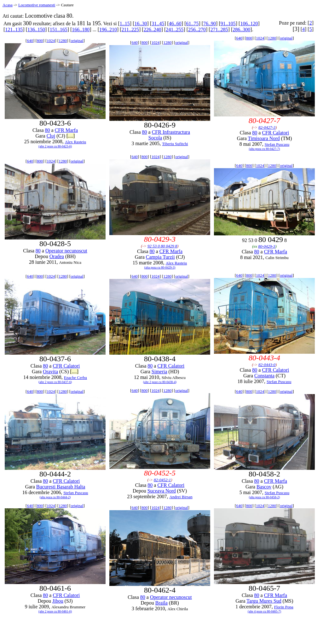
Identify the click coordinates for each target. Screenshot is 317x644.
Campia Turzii (160, 257)
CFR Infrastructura (171, 132)
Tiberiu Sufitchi (175, 144)
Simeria (159, 372)
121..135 (14, 30)
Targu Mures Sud (264, 601)
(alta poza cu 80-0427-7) (265, 149)
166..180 (81, 30)
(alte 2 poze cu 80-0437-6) (55, 382)
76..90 (210, 24)
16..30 (141, 24)
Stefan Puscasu (277, 144)
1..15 (125, 24)
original (77, 41)
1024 (51, 41)
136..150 (36, 30)
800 (40, 41)
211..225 (130, 30)
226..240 (153, 30)
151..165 (59, 30)
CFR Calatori (275, 133)
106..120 (249, 24)
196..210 (108, 30)
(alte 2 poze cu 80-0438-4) (160, 382)
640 (30, 41)
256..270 (197, 30)
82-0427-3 (267, 127)
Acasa (8, 5)
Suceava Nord (162, 491)
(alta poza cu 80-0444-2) (55, 497)
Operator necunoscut (66, 251)
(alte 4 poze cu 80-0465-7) (264, 611)
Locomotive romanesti (37, 5)
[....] (71, 136)
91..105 (228, 24)
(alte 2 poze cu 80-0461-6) (55, 611)
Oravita (50, 372)
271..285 (219, 30)
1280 (63, 41)
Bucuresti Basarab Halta (61, 487)
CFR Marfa (66, 130)
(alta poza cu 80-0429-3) (160, 267)
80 (48, 130)
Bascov (264, 487)
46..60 (175, 24)
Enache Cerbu (75, 378)
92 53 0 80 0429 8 (162, 246)
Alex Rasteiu (76, 142)
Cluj (51, 136)
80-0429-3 (267, 246)
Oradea (57, 256)
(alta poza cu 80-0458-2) (265, 497)
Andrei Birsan (181, 497)
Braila (161, 603)
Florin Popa (284, 607)
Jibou (58, 601)
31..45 (158, 24)
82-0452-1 (162, 480)
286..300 (241, 30)
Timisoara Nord (264, 138)
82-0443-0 (267, 365)
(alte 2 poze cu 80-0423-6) (55, 146)
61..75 (192, 24)
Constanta (264, 376)
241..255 (175, 30)
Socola (155, 138)
